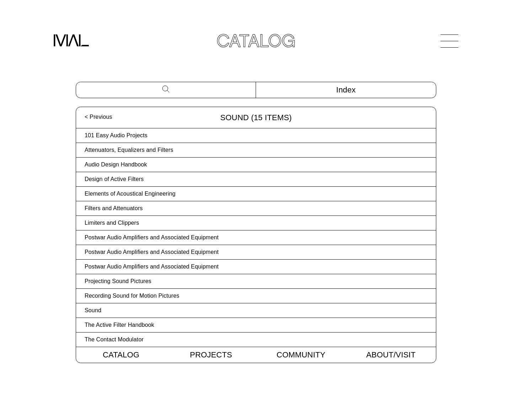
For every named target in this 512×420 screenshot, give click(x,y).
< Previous (98, 117)
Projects (211, 355)
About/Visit (391, 355)
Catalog (121, 355)
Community (301, 355)
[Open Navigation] (449, 41)
